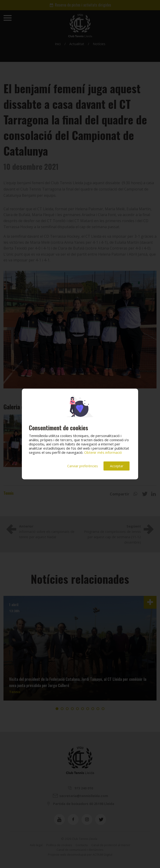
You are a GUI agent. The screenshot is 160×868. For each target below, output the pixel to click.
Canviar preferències (83, 466)
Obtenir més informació (103, 452)
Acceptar (117, 466)
